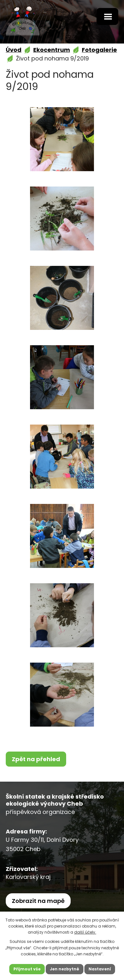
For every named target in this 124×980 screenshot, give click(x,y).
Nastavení (100, 969)
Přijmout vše (27, 969)
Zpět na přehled (36, 759)
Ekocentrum (52, 50)
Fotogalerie (99, 50)
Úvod (14, 50)
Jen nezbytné (65, 969)
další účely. (85, 932)
